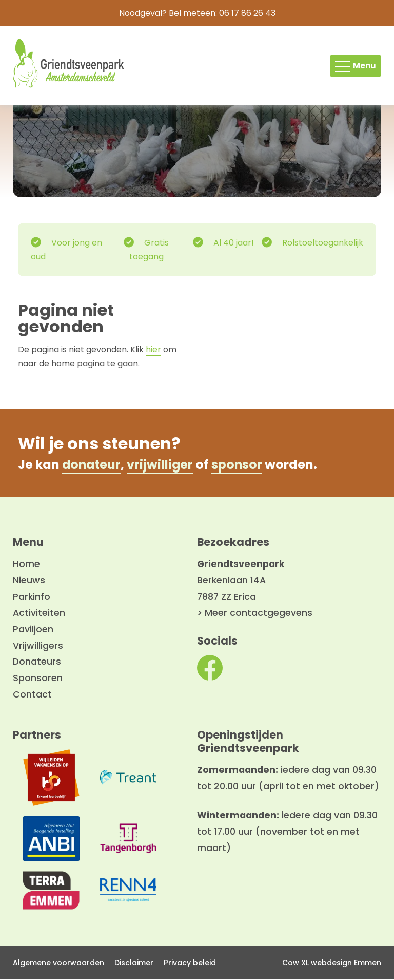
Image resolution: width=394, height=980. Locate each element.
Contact (32, 694)
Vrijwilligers (38, 646)
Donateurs (37, 662)
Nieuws (29, 581)
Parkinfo (32, 597)
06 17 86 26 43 (247, 13)
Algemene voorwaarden (58, 963)
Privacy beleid (190, 963)
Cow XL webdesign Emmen (332, 963)
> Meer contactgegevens (255, 613)
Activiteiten (39, 613)
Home (26, 564)
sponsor (239, 465)
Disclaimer (134, 963)
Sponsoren (38, 679)
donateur (92, 465)
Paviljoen (33, 630)
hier (153, 350)
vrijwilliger (162, 465)
